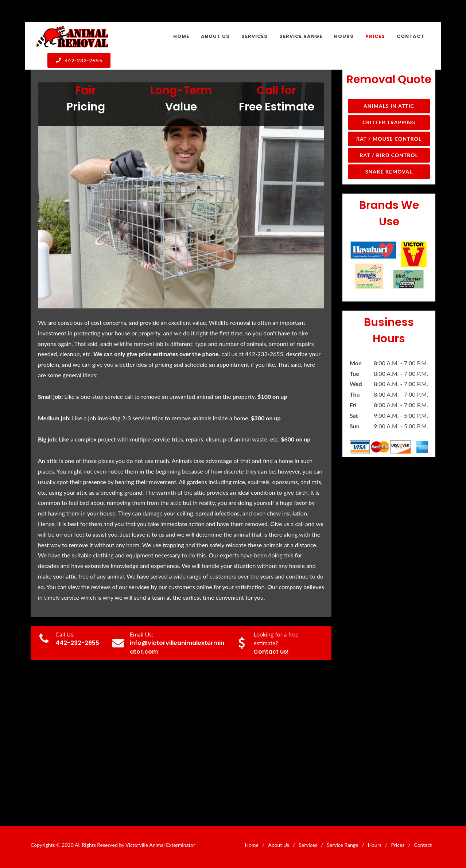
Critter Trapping (389, 122)
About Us (279, 845)
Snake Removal (389, 172)
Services (308, 845)
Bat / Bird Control (389, 155)
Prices (398, 845)
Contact (423, 845)
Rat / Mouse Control (389, 139)
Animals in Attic (389, 106)
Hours (375, 845)
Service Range (342, 845)
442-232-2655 (79, 60)
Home (252, 845)
